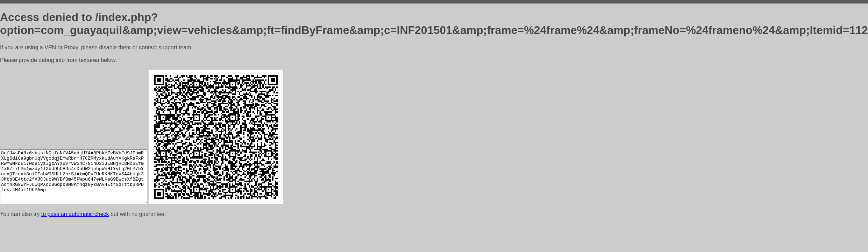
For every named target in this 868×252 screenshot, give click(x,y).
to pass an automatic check (75, 214)
